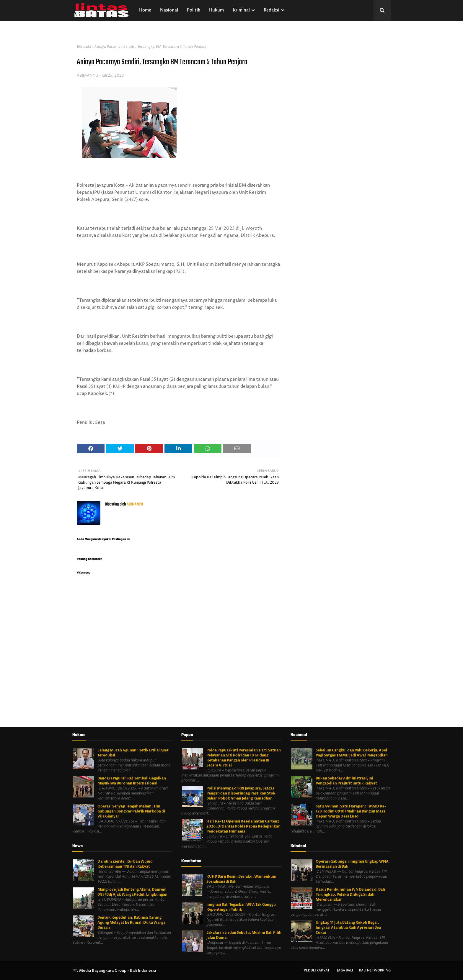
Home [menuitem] (145, 10)
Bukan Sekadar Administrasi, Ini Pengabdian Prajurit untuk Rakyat (346, 781)
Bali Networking (375, 970)
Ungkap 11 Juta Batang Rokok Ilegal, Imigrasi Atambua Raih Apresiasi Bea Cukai (348, 928)
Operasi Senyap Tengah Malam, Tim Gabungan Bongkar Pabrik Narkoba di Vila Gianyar (131, 811)
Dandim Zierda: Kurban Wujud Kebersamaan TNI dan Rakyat (125, 864)
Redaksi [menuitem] (272, 10)
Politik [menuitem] (194, 10)
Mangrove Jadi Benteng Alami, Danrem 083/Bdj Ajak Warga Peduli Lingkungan (132, 892)
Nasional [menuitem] (169, 10)
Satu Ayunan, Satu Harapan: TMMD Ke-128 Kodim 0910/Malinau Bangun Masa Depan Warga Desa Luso (351, 811)
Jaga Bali (345, 970)
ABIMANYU (88, 75)
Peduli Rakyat (317, 970)
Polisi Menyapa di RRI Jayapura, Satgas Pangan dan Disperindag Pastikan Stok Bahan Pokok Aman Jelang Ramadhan (241, 793)
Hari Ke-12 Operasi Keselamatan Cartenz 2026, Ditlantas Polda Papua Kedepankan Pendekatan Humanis (243, 826)
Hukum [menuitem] (216, 10)
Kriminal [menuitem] (241, 10)
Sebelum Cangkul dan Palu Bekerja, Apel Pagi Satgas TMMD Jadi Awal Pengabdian (352, 753)
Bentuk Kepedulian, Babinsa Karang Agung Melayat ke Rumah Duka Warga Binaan (131, 922)
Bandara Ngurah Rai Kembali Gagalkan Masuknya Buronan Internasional (132, 781)
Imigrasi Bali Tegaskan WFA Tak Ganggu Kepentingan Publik (241, 907)
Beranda (84, 47)
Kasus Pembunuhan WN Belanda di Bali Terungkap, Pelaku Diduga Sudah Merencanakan (350, 894)
